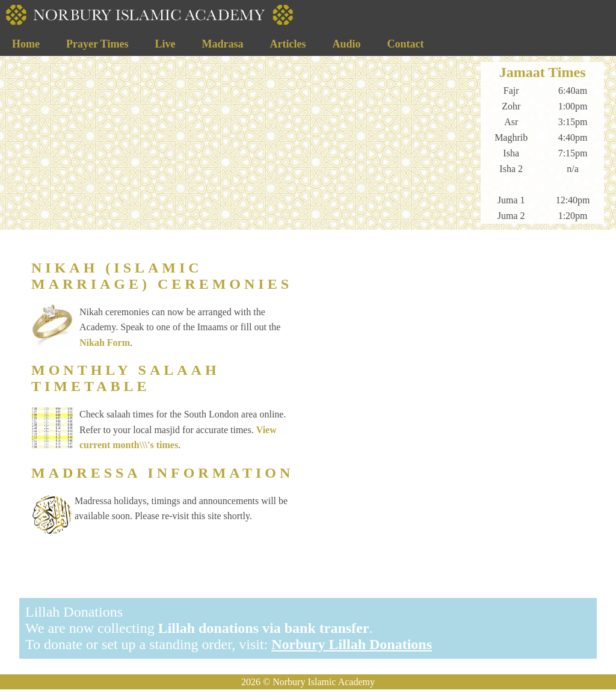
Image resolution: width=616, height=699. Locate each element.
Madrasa (222, 44)
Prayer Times (97, 44)
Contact (405, 44)
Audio (346, 44)
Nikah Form (105, 343)
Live (165, 44)
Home (26, 44)
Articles (288, 44)
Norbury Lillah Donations (352, 644)
